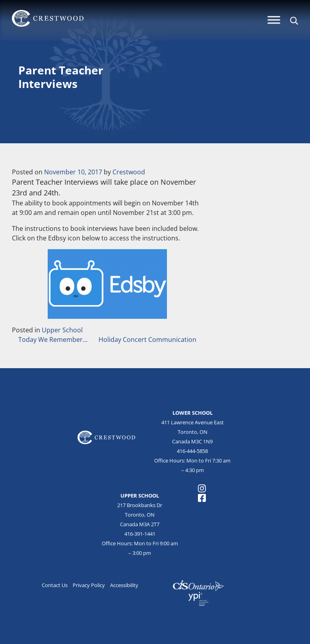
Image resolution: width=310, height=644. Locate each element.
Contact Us (55, 585)
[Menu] (274, 20)
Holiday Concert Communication (148, 340)
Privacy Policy (89, 585)
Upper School (62, 330)
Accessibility (124, 585)
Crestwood (129, 172)
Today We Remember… (52, 340)
